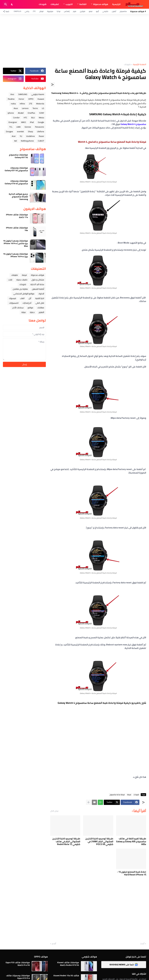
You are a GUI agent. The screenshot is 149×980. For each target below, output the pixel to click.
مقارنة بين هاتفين (20, 289)
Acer (14, 136)
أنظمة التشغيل (38, 289)
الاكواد (41, 294)
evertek (20, 131)
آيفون (114, 11)
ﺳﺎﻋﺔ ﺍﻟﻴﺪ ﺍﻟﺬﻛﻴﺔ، (37, 284)
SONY (42, 113)
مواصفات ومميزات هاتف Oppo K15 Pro (18, 977)
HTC (25, 118)
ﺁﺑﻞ (30, 298)
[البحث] (6, 4)
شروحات (43, 4)
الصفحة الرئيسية (140, 65)
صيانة (24, 312)
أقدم (54, 944)
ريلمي (27, 11)
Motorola (40, 104)
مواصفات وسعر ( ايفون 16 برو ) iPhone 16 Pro (15, 255)
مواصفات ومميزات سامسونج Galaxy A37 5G (16, 169)
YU (21, 136)
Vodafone (30, 136)
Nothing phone (27, 141)
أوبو (97, 11)
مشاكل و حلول (38, 280)
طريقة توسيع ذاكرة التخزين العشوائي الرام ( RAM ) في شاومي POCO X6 (99, 841)
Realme (11, 99)
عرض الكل (54, 811)
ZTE (34, 11)
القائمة (83, 4)
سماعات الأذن (18, 308)
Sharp (30, 131)
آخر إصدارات (27, 303)
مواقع (30, 308)
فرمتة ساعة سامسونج (117, 795)
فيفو (91, 11)
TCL (11, 127)
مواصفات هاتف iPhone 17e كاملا (17, 216)
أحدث (142, 944)
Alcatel (21, 113)
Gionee (28, 127)
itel (16, 141)
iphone (11, 113)
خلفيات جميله (22, 280)
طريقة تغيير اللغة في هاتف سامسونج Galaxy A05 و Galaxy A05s (131, 841)
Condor (16, 118)
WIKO (23, 122)
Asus (16, 108)
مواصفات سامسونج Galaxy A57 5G (18, 156)
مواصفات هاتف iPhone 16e (17, 229)
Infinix (22, 104)
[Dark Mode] (12, 4)
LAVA (18, 127)
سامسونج (123, 11)
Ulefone (41, 131)
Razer (41, 136)
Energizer (13, 122)
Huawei (41, 99)
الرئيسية (116, 4)
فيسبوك (13, 298)
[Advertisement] (74, 39)
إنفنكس (67, 11)
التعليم (41, 312)
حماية (32, 312)
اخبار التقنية (40, 298)
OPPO (31, 99)
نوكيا (59, 11)
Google (41, 122)
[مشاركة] (53, 85)
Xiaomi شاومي (38, 94)
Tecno (35, 108)
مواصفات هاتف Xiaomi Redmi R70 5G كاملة (68, 964)
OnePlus (17, 11)
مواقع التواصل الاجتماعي (24, 294)
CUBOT (41, 141)
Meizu (41, 118)
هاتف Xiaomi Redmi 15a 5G (66, 975)
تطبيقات (55, 4)
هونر (75, 11)
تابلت (10, 280)
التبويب (69, 4)
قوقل (41, 11)
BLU (33, 118)
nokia (13, 104)
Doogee (9, 131)
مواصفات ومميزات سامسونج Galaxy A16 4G (16, 182)
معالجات (41, 308)
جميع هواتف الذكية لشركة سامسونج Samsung (18, 197)
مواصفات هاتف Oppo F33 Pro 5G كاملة (18, 964)
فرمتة (129, 795)
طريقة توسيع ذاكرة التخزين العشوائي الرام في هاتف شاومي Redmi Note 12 (66, 841)
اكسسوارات (14, 303)
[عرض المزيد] (88, 802)
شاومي (105, 11)
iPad (32, 122)
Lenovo (25, 108)
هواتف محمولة (101, 4)
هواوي (83, 11)
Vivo (12, 94)
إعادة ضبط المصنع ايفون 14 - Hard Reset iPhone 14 (132, 873)
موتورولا (50, 11)
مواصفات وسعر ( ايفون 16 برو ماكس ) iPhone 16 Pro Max (15, 243)
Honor (21, 99)
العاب (22, 298)
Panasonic (40, 127)
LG (43, 108)
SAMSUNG (23, 94)
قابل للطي (40, 303)
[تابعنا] (7, 11)
